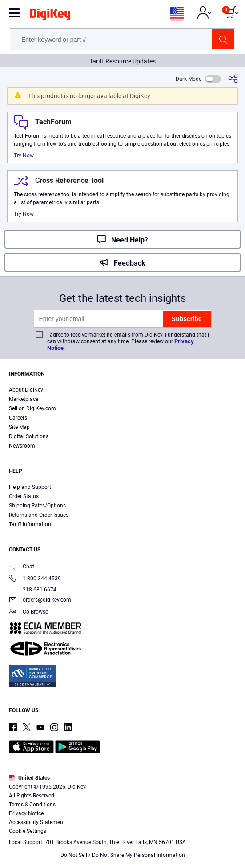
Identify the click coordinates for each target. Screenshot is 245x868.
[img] (50, 16)
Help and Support (30, 487)
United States (29, 778)
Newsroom (22, 446)
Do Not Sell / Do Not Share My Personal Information (123, 855)
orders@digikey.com (40, 600)
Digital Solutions (29, 436)
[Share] (233, 79)
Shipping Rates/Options (37, 506)
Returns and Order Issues (39, 515)
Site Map (19, 427)
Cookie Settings (28, 831)
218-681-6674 (33, 590)
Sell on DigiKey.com (32, 408)
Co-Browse (28, 612)
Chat (22, 567)
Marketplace (24, 399)
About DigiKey (26, 390)
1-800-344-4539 (35, 579)
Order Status (24, 496)
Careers (18, 418)
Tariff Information (30, 524)
